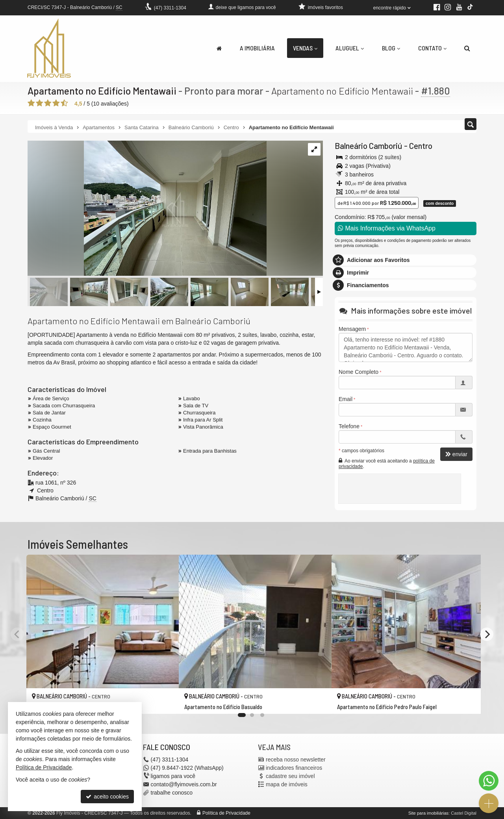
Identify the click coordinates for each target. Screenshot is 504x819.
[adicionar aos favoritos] (164, 701)
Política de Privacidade (226, 813)
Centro (421, 146)
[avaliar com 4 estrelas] (56, 103)
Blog (391, 48)
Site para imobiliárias (428, 813)
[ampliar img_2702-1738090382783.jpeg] (147, 209)
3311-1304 (170, 8)
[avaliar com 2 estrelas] (40, 103)
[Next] (487, 634)
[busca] (467, 48)
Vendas (305, 48)
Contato (432, 48)
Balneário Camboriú (369, 146)
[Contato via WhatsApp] (489, 781)
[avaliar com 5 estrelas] (64, 103)
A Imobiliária (257, 48)
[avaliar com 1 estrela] (31, 103)
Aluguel (350, 48)
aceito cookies (107, 797)
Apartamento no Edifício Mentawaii (103, 91)
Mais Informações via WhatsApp (387, 228)
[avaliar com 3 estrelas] (48, 103)
